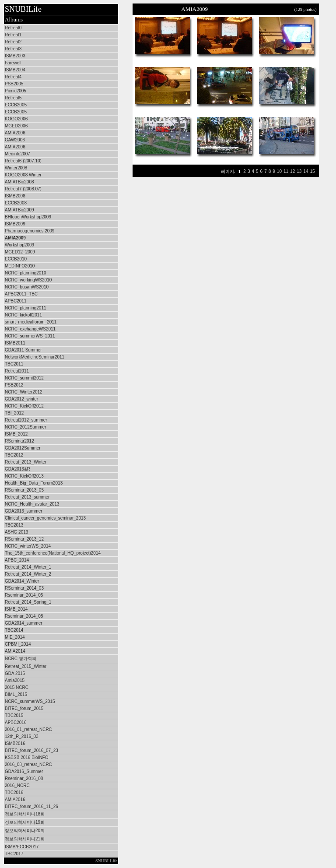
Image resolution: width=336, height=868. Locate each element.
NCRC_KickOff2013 (24, 476)
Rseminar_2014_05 (24, 595)
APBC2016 (16, 722)
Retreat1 (13, 35)
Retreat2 (13, 42)
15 (312, 171)
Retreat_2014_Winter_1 (28, 567)
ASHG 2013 (16, 532)
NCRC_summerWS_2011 (30, 336)
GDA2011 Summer (23, 350)
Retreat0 (13, 28)
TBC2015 (14, 715)
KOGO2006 (16, 119)
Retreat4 (13, 77)
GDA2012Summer (23, 448)
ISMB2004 (15, 70)
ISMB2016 (15, 743)
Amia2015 (15, 680)
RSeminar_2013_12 (24, 539)
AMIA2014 (15, 651)
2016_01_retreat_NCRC (28, 729)
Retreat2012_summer (26, 420)
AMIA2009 (15, 238)
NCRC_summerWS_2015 (30, 701)
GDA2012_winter (21, 399)
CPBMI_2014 (18, 644)
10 (279, 171)
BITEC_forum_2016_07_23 (31, 750)
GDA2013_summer (24, 511)
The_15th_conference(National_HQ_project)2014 (53, 553)
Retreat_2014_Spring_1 (28, 602)
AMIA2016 (15, 799)
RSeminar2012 (19, 441)
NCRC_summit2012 (24, 378)
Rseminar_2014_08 (24, 616)
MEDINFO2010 (20, 266)
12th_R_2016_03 (22, 736)
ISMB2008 (15, 196)
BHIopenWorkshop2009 (28, 217)
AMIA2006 (15, 133)
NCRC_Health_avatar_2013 (32, 504)
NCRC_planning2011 (26, 308)
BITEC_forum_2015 (24, 708)
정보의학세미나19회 (25, 822)
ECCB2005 (16, 105)
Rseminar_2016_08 (24, 778)
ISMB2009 (15, 224)
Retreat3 (13, 49)
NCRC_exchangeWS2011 (30, 329)
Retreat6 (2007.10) (23, 161)
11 (286, 171)
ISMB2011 (15, 343)
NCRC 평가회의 (21, 659)
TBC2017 (14, 854)
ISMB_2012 (16, 434)
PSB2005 (14, 84)
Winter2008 (16, 168)
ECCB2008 (16, 203)
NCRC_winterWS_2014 (28, 546)
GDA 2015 (15, 673)
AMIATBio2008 (19, 182)
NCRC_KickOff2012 (24, 406)
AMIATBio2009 (19, 210)
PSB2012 (14, 385)
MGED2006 (16, 126)
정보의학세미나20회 (25, 831)
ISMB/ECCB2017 (22, 847)
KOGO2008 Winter (23, 175)
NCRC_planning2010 (26, 273)
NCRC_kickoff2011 (23, 315)
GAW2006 (15, 140)
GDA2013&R (17, 469)
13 (299, 171)
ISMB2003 (15, 56)
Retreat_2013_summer (27, 497)
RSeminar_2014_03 (24, 588)
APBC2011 (16, 301)
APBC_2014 (17, 560)
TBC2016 (14, 792)
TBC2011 (14, 364)
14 (306, 171)
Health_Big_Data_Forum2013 (34, 483)
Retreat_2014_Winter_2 (28, 574)
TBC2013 (14, 525)
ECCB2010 (16, 259)
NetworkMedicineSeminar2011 (35, 357)
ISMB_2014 (16, 609)
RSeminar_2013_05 (24, 490)
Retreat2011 (17, 371)
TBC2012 (14, 455)
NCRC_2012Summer (25, 427)
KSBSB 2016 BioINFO (27, 757)
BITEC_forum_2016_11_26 (31, 807)
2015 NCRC (17, 687)
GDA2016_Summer (24, 771)
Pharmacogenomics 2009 (30, 231)
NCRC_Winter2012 (24, 392)
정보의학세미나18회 (25, 814)
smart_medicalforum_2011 (31, 322)
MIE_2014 (15, 637)
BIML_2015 (16, 694)
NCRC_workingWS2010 (28, 280)
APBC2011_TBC (21, 294)
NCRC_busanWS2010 (27, 287)
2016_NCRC (17, 785)
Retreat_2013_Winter (26, 462)
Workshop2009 (19, 245)
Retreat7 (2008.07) (23, 189)
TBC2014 (14, 630)
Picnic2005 (16, 91)
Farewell (13, 63)
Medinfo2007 (17, 154)
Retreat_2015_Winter (26, 666)
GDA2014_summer (24, 623)
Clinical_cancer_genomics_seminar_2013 (45, 518)
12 (292, 171)
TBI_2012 (14, 413)
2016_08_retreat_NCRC (28, 764)
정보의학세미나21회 (25, 839)
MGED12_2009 (20, 252)
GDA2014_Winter (22, 581)
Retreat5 (13, 98)
